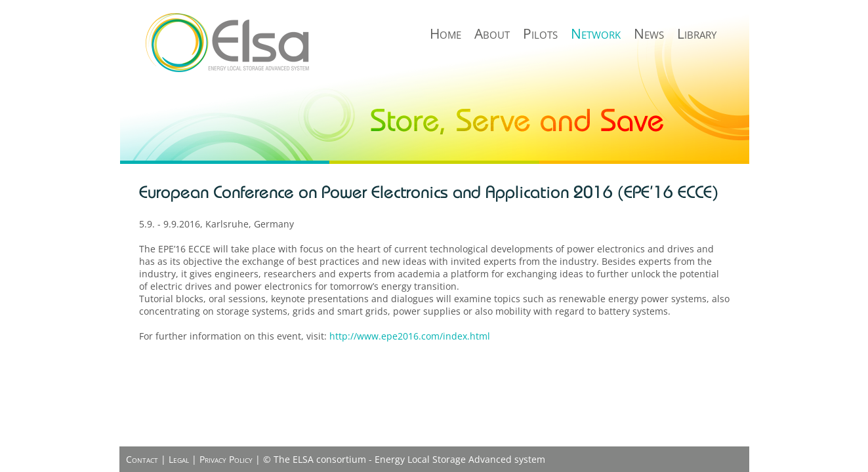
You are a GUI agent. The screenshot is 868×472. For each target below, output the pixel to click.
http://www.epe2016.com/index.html (410, 336)
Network (596, 33)
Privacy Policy (226, 459)
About (492, 33)
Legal (179, 459)
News (649, 33)
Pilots (540, 33)
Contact (142, 459)
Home (445, 33)
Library (697, 33)
